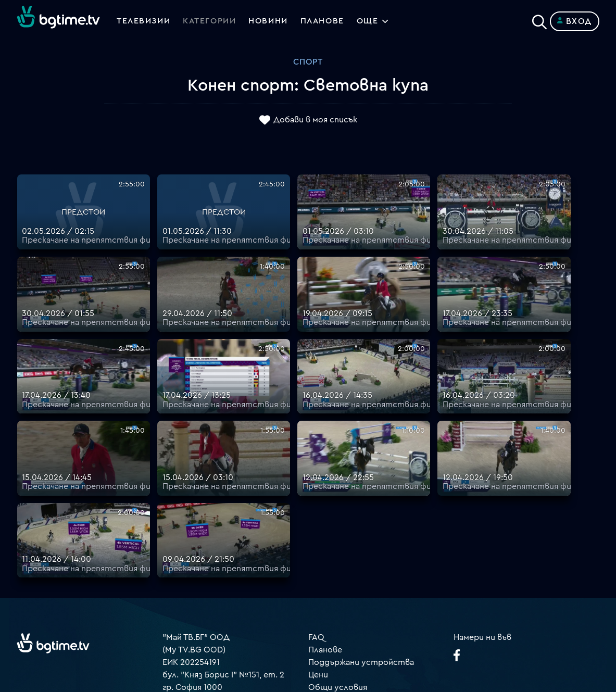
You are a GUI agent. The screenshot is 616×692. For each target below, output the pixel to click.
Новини (270, 21)
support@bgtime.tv (200, 618)
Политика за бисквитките (363, 593)
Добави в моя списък (315, 120)
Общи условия (338, 556)
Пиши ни (325, 606)
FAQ (316, 506)
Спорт (308, 62)
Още (370, 21)
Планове (325, 518)
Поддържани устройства (361, 531)
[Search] (539, 19)
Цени (318, 543)
